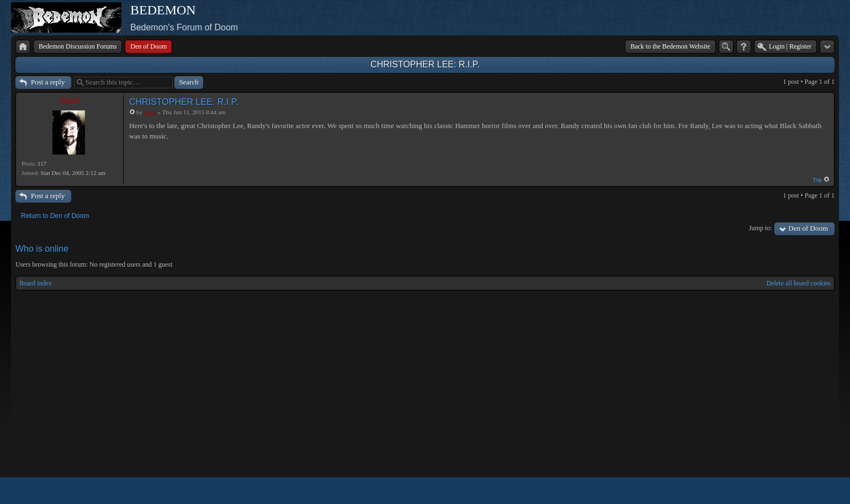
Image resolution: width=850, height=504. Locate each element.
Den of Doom (809, 228)
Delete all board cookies (799, 283)
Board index (36, 283)
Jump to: (761, 228)
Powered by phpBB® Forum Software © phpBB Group (818, 491)
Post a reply (48, 82)
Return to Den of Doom (55, 216)
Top (817, 179)
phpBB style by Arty (785, 491)
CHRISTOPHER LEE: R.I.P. (425, 64)
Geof (70, 101)
